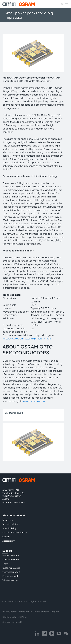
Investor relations (11, 524)
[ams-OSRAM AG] (19, 4)
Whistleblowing (10, 580)
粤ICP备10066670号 (12, 622)
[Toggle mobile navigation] (67, 4)
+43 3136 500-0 (17, 502)
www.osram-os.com (34, 401)
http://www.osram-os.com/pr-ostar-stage (27, 339)
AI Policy (23, 617)
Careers (6, 537)
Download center (11, 559)
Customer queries (11, 568)
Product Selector (11, 555)
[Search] (63, 4)
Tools (5, 564)
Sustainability (9, 528)
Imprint (55, 612)
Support (7, 551)
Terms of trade (42, 612)
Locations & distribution (15, 532)
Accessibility (9, 541)
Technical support (11, 572)
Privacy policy (9, 612)
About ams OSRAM (14, 515)
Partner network (10, 576)
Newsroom (8, 520)
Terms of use (25, 612)
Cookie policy (9, 617)
